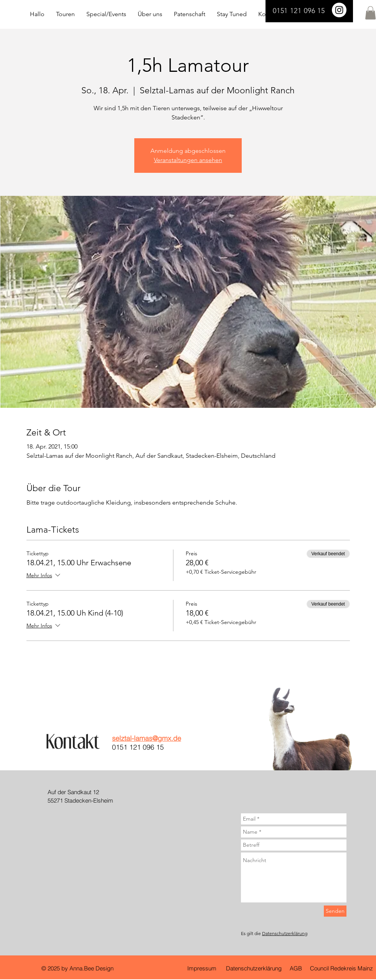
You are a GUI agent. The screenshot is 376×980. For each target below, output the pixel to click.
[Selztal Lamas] (339, 10)
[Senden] (335, 911)
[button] (370, 13)
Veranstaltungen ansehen (188, 160)
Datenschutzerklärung (285, 933)
